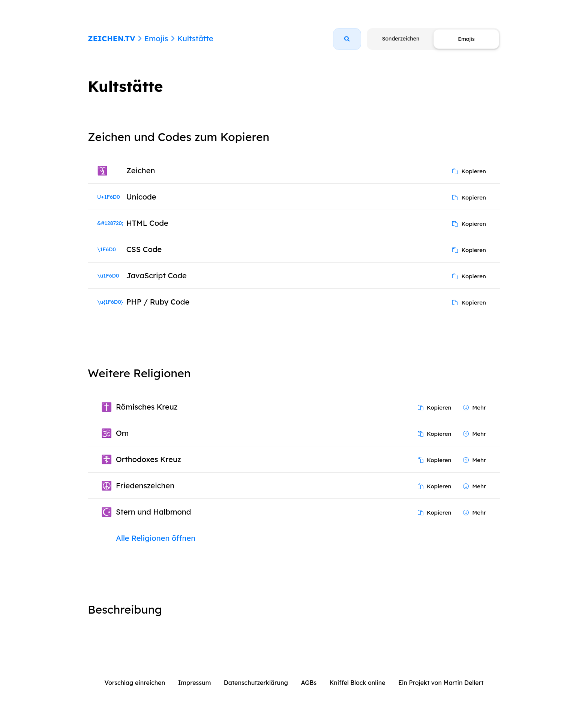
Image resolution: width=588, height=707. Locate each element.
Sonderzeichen (401, 39)
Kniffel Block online (358, 683)
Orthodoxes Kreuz (148, 459)
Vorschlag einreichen (135, 683)
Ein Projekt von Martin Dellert (441, 683)
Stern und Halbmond (153, 512)
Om (122, 433)
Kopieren (469, 171)
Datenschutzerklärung (256, 683)
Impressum (195, 683)
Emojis (156, 38)
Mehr (475, 408)
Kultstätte (195, 38)
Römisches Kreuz (147, 407)
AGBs (309, 683)
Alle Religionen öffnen (156, 538)
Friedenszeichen (145, 486)
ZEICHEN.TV (112, 38)
